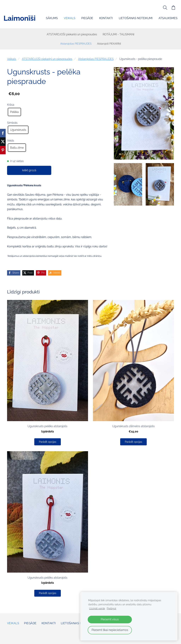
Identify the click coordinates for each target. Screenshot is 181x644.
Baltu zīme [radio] (17, 148)
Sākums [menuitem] (13, 20)
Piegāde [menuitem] (48, 20)
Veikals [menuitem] (31, 20)
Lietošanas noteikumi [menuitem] (97, 20)
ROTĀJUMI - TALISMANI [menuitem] (119, 35)
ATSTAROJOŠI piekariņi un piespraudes (47, 60)
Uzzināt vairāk (97, 608)
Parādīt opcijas (48, 443)
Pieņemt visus (110, 619)
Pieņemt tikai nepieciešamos (110, 630)
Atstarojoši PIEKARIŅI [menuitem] (109, 44)
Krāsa (11, 105)
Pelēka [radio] (14, 113)
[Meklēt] (162, 8)
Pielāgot (111, 608)
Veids (11, 141)
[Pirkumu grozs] (170, 8)
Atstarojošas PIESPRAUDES (96, 60)
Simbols (12, 123)
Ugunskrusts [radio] (18, 131)
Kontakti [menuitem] (67, 20)
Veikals (12, 60)
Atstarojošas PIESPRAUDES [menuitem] (76, 44)
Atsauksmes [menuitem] (129, 20)
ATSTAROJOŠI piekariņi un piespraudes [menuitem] (72, 35)
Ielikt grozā (29, 171)
